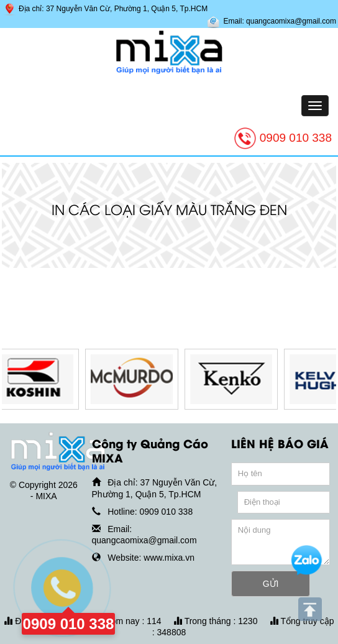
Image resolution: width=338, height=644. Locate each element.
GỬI (271, 584)
